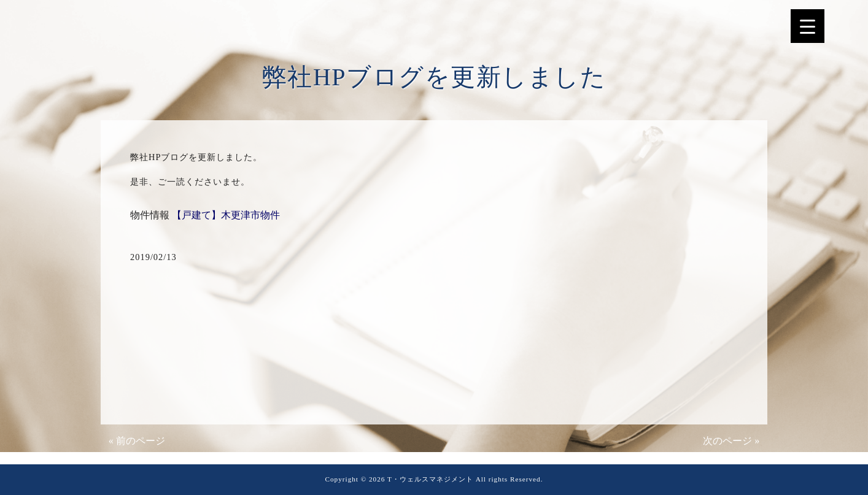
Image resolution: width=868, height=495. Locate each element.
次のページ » (731, 441)
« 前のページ (137, 441)
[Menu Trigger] (808, 26)
